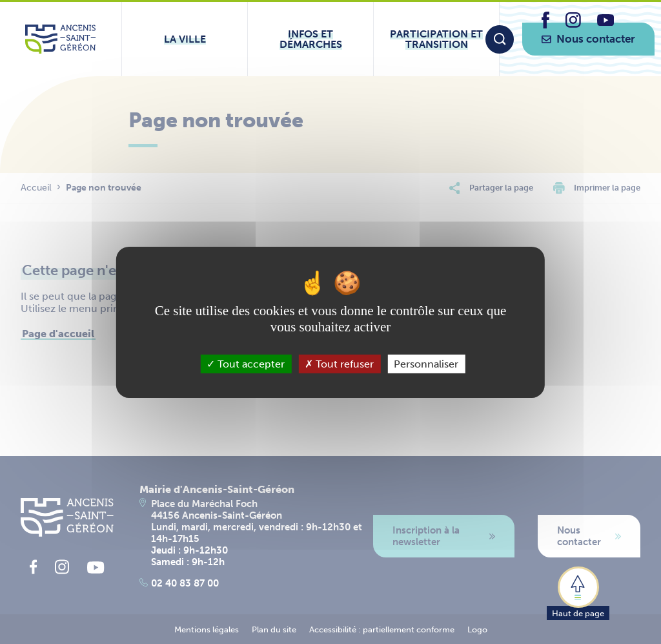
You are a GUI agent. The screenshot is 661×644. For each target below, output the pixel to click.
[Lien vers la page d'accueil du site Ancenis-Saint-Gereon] (60, 39)
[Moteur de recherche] (500, 39)
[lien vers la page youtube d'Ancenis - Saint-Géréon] (605, 22)
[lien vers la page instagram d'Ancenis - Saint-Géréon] (573, 24)
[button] (578, 592)
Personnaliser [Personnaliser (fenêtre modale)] (426, 363)
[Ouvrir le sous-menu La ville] (185, 39)
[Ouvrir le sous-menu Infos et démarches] (310, 39)
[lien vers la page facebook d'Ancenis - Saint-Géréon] (545, 25)
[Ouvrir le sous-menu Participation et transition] (436, 39)
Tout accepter (246, 363)
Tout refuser (339, 363)
